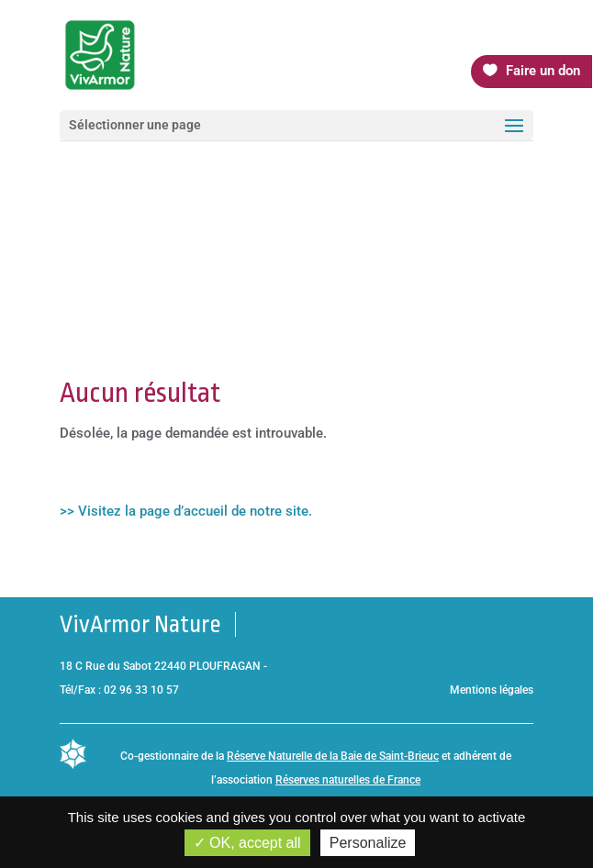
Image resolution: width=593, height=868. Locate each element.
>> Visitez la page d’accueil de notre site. (186, 511)
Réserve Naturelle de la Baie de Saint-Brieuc (333, 756)
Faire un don (543, 71)
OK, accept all (247, 843)
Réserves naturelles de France (348, 780)
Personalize (368, 843)
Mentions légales (492, 690)
